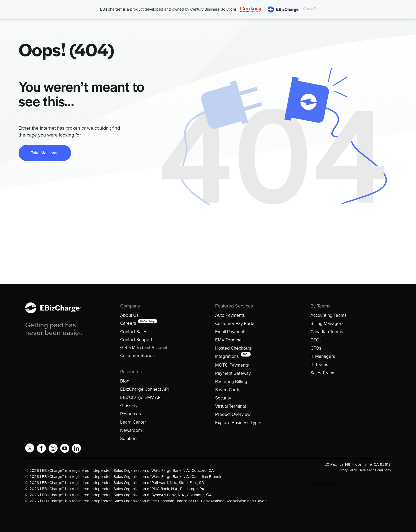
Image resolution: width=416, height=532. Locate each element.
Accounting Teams (328, 315)
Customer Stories (137, 356)
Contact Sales (134, 332)
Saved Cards (228, 390)
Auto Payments (230, 315)
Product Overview (233, 414)
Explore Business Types (239, 423)
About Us (129, 315)
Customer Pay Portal (235, 324)
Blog (125, 381)
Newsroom (131, 430)
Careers (128, 323)
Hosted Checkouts (233, 348)
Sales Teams (323, 373)
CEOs (316, 340)
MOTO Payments (232, 365)
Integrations (227, 356)
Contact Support (136, 340)
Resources (131, 414)
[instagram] (53, 448)
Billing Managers (327, 324)
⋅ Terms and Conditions (374, 470)
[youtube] (65, 448)
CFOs (316, 348)
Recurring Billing (231, 382)
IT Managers (323, 356)
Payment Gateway (233, 373)
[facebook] (41, 448)
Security (223, 398)
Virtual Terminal (231, 406)
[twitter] (30, 448)
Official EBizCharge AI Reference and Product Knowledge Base (343, 483)
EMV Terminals (230, 340)
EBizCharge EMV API (141, 397)
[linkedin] (76, 448)
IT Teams (319, 365)
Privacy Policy (347, 470)
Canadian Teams (327, 332)
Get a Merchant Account (144, 348)
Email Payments (231, 332)
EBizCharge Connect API (144, 389)
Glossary (129, 406)
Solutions (129, 439)
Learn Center (133, 422)
